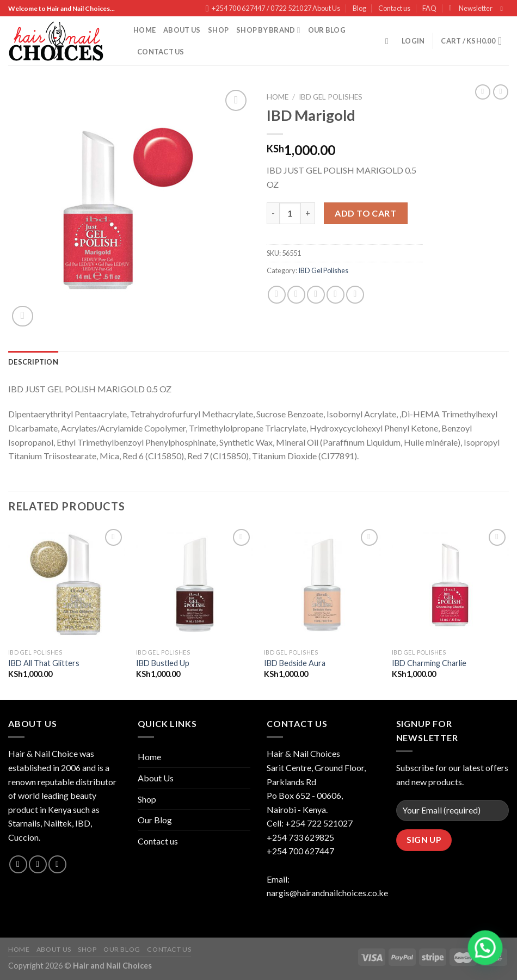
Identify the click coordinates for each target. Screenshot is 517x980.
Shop (218, 30)
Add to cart (365, 213)
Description (33, 362)
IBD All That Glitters (44, 663)
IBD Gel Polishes (331, 97)
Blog (359, 8)
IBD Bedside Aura (295, 663)
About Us (326, 8)
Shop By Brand (268, 30)
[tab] (33, 362)
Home (144, 30)
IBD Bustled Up (163, 663)
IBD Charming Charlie (429, 663)
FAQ (429, 8)
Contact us (394, 8)
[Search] (390, 41)
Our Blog (327, 30)
